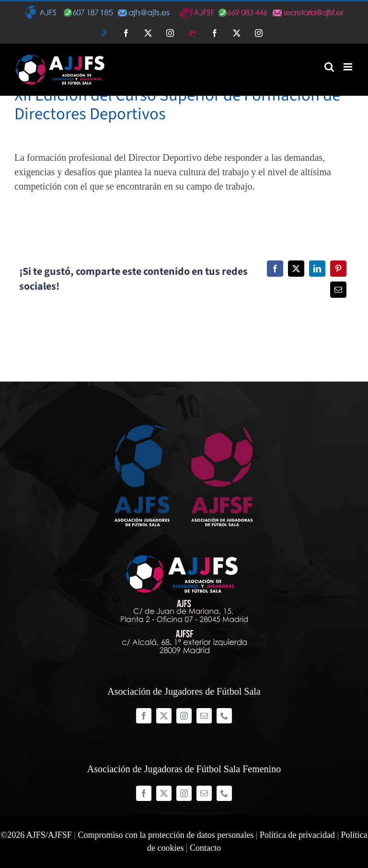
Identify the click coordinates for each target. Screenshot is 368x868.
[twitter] (164, 716)
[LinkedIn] (317, 269)
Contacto (205, 848)
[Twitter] (296, 269)
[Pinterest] (338, 269)
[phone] (224, 716)
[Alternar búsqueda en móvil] (329, 67)
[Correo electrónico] (338, 290)
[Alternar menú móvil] (349, 67)
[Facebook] (275, 269)
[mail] (204, 716)
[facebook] (144, 716)
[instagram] (184, 716)
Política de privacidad (297, 835)
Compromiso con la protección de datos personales (166, 835)
